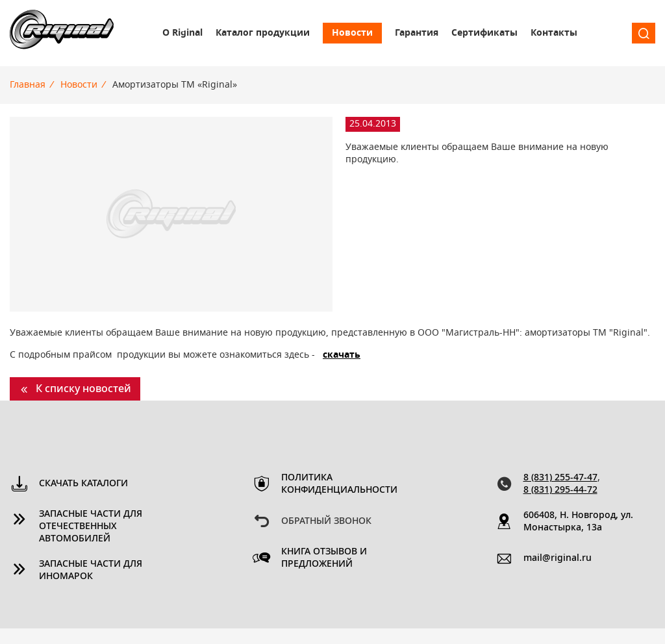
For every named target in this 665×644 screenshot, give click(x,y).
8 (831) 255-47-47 (560, 478)
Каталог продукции (263, 33)
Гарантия (417, 33)
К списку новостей (83, 389)
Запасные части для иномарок (91, 570)
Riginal (62, 33)
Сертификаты (484, 33)
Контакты (554, 33)
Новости (352, 33)
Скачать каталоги (83, 484)
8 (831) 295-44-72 (560, 490)
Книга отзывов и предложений (324, 558)
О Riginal (182, 33)
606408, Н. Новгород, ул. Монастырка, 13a (578, 522)
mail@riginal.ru (558, 558)
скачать (342, 355)
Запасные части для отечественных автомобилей (91, 526)
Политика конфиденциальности (338, 484)
